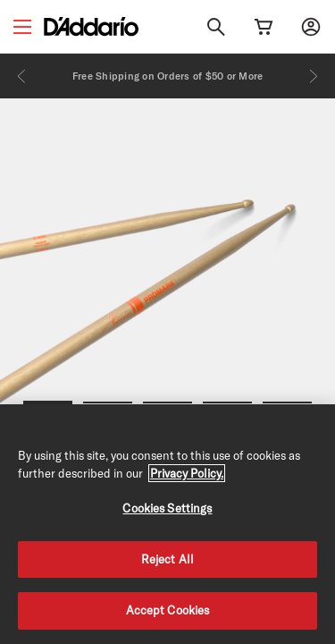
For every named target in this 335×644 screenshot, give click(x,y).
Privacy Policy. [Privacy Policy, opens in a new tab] (187, 473)
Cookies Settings (167, 508)
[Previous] (21, 76)
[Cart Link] (264, 27)
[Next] (314, 76)
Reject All (167, 559)
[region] (167, 524)
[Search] (216, 27)
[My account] (311, 27)
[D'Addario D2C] (91, 26)
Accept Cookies (168, 610)
